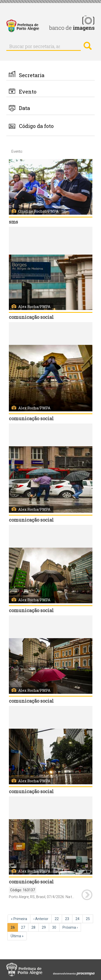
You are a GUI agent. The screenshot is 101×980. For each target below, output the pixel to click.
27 (25, 927)
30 (56, 927)
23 (69, 919)
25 (89, 919)
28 (35, 927)
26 (14, 928)
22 (58, 919)
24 (79, 919)
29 (45, 927)
